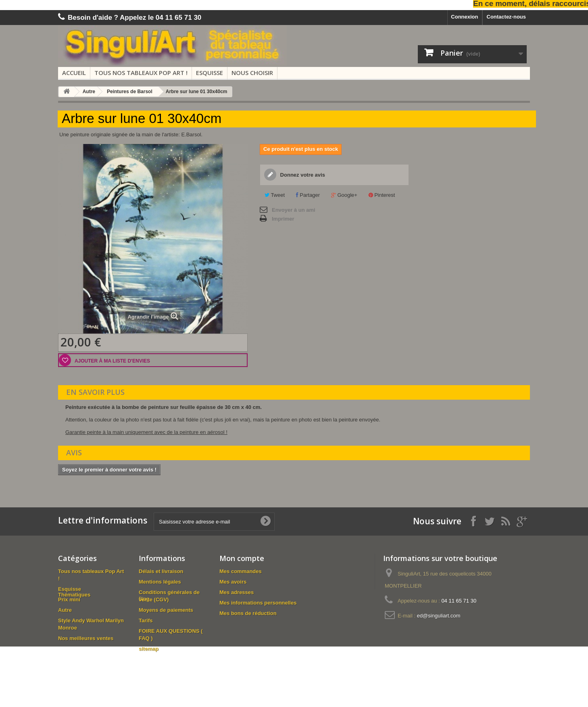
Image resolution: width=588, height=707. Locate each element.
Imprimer (283, 219)
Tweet (275, 195)
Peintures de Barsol (130, 92)
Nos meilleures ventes (86, 638)
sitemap (149, 649)
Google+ (344, 195)
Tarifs (146, 620)
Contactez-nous (507, 17)
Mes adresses (237, 592)
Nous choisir (252, 73)
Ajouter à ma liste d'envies (112, 361)
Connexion (464, 17)
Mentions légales (160, 582)
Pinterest (382, 195)
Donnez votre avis (302, 175)
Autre (89, 92)
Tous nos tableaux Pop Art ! (141, 73)
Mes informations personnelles (258, 603)
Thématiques (74, 649)
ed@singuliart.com (439, 616)
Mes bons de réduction (248, 613)
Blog (144, 659)
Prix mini (69, 600)
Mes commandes (241, 571)
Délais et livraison (161, 571)
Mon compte (242, 558)
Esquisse (210, 73)
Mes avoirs (233, 582)
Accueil (74, 73)
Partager (308, 195)
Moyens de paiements (166, 610)
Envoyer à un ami (294, 210)
